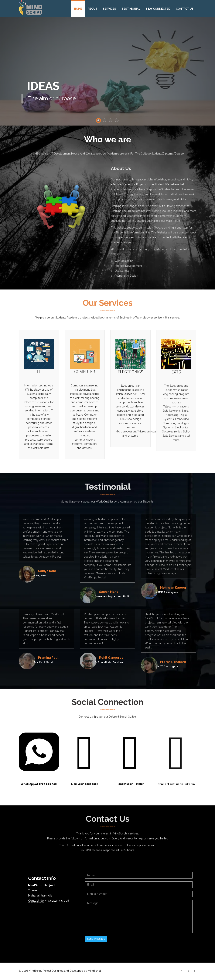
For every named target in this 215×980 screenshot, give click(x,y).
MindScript (94, 971)
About (92, 9)
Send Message (96, 939)
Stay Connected (158, 9)
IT (39, 374)
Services (109, 9)
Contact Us (185, 9)
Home (78, 9)
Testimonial (131, 9)
